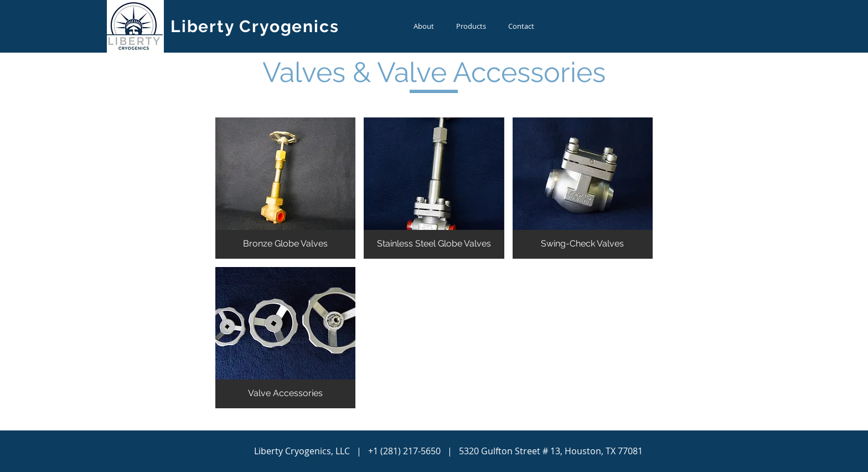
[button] (285, 188)
